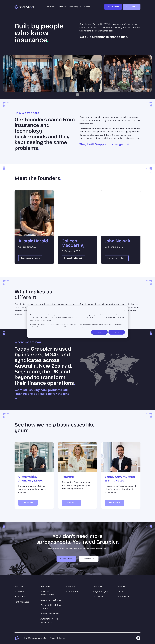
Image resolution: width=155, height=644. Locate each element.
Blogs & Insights (100, 591)
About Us (123, 591)
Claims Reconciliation (51, 600)
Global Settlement (50, 614)
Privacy (53, 638)
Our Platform (73, 591)
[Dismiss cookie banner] (124, 311)
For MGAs (19, 591)
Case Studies (99, 597)
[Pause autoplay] (78, 95)
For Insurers (20, 597)
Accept (99, 332)
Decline (117, 332)
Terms (62, 638)
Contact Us (124, 597)
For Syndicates (22, 602)
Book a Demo (113, 7)
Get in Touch (132, 7)
